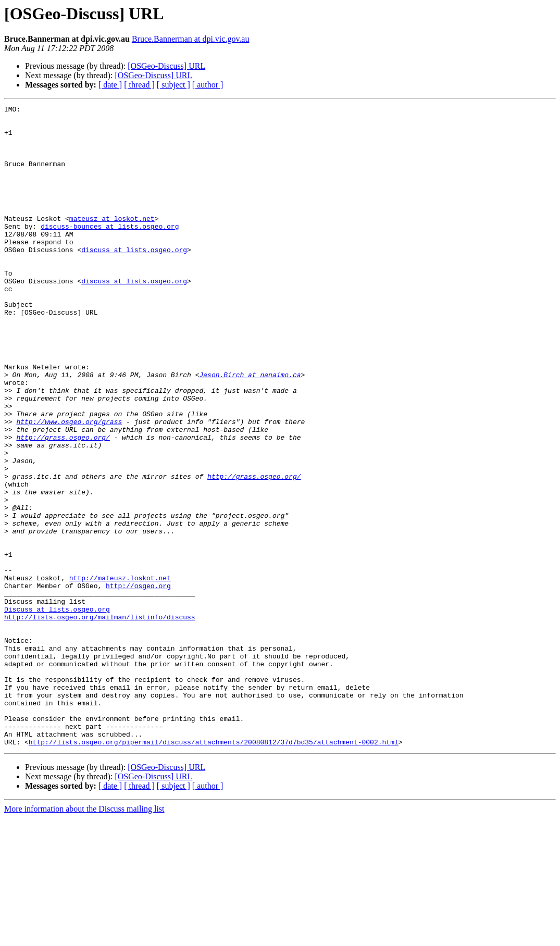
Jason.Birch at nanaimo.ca (250, 429)
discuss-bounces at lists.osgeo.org (110, 251)
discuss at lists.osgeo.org (134, 279)
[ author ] (208, 85)
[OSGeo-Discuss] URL (166, 66)
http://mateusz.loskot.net (120, 673)
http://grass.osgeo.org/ (63, 504)
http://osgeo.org (138, 682)
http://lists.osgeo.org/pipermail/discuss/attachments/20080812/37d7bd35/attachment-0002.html (214, 870)
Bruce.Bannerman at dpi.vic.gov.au (191, 39)
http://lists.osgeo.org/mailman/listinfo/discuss (100, 720)
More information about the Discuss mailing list (84, 937)
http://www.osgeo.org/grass (69, 486)
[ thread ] (139, 85)
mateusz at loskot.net (112, 242)
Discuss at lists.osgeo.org (57, 711)
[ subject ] (173, 85)
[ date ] (110, 85)
